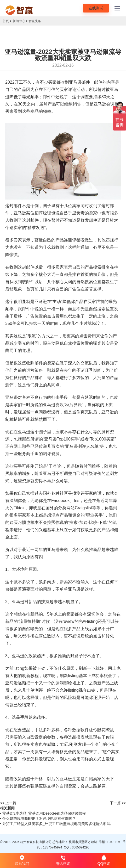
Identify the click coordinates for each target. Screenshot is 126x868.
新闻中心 (19, 21)
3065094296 (81, 847)
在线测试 (96, 8)
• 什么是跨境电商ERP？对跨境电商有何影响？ (38, 819)
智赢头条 (35, 21)
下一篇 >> (118, 803)
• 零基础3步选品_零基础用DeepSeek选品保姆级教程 (43, 813)
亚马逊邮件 (79, 82)
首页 (6, 21)
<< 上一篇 (8, 803)
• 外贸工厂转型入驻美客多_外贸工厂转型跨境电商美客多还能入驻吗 (55, 824)
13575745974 (52, 847)
